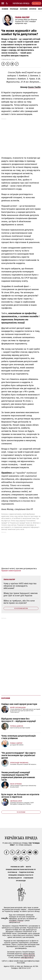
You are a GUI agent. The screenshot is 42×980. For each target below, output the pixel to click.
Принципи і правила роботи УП (21, 875)
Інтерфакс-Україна (16, 921)
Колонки (24, 9)
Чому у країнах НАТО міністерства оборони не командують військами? (20, 586)
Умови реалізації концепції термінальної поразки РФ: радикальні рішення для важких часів (18, 776)
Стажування (28, 878)
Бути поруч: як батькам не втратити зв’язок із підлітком (20, 796)
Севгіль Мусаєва (29, 954)
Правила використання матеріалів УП (21, 869)
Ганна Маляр (22, 17)
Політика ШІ (12, 872)
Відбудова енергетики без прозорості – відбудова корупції (19, 720)
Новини (5, 9)
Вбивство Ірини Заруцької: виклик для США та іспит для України (21, 594)
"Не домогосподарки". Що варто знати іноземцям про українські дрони (18, 755)
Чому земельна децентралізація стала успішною (18, 737)
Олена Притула (29, 956)
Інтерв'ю (33, 9)
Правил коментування (11, 571)
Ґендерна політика (26, 872)
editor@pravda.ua (27, 957)
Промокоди (21, 881)
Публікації (14, 9)
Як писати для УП (15, 878)
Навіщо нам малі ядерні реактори (19, 704)
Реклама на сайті (17, 867)
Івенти (28, 867)
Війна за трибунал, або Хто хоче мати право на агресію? (19, 602)
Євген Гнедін (34, 87)
